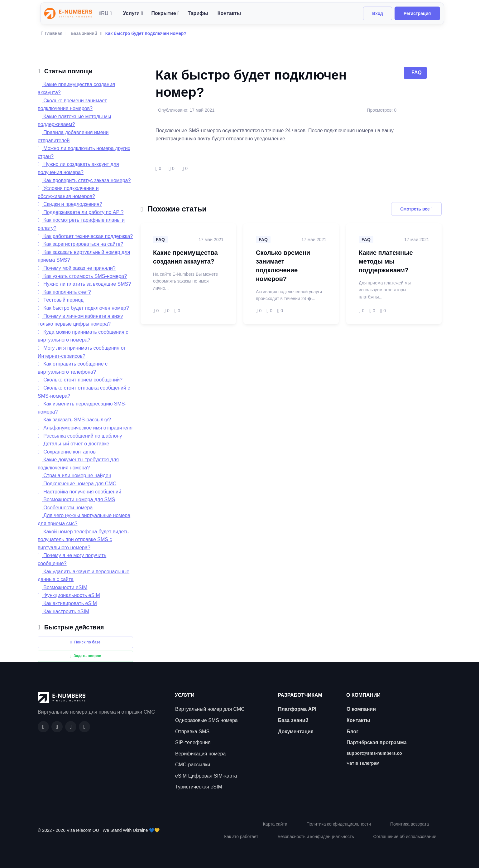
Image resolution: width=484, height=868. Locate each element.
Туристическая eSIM (199, 787)
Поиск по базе (85, 642)
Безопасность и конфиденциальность (316, 836)
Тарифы (198, 13)
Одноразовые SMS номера (206, 720)
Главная (52, 33)
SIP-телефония (193, 742)
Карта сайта (275, 824)
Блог (352, 732)
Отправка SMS (192, 732)
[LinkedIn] (71, 727)
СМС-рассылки (193, 765)
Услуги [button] (131, 13)
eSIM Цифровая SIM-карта (206, 776)
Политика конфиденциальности (339, 824)
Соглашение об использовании (405, 836)
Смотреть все (416, 209)
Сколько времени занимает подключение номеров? (283, 266)
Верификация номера (200, 754)
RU (104, 13)
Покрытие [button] (163, 13)
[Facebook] (43, 727)
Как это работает (241, 836)
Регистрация (417, 13)
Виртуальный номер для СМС (210, 709)
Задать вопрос (85, 656)
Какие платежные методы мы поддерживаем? (386, 261)
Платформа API (297, 709)
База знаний (84, 33)
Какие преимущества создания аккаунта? (185, 257)
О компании (361, 709)
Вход (378, 13)
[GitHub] (57, 727)
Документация (296, 732)
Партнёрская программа (377, 742)
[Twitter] (84, 727)
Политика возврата (410, 824)
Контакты (229, 13)
